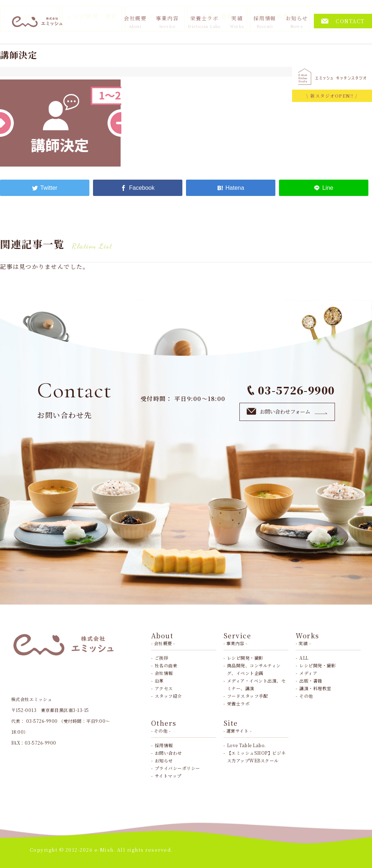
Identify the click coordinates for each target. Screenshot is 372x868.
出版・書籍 (311, 681)
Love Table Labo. (246, 745)
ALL (304, 658)
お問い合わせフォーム (287, 412)
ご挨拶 (162, 658)
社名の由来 (166, 665)
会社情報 (164, 673)
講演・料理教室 (315, 688)
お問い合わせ (168, 753)
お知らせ (297, 22)
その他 (306, 696)
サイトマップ (168, 776)
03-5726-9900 (291, 390)
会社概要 (135, 22)
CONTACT (343, 21)
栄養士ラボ (204, 22)
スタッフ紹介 (168, 696)
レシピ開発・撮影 (245, 658)
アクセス (164, 688)
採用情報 (265, 22)
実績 (237, 22)
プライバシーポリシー (177, 768)
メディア (308, 673)
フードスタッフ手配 (248, 696)
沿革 (159, 681)
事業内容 (167, 22)
